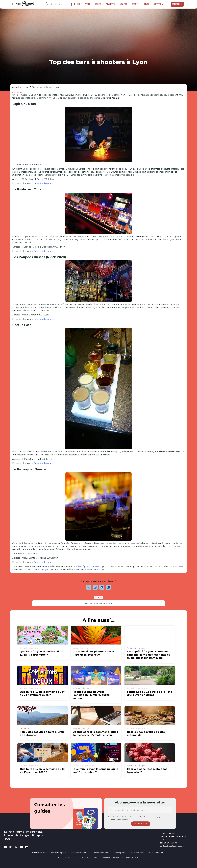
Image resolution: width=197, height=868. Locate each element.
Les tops (26, 87)
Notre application (156, 853)
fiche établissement (44, 183)
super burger (41, 569)
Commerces (110, 4)
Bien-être (123, 4)
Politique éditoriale (101, 853)
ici (39, 243)
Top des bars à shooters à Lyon (46, 87)
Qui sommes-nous (39, 853)
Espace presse (120, 853)
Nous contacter (137, 853)
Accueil (15, 87)
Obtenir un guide (59, 853)
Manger (77, 4)
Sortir (88, 4)
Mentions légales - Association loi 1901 (120, 858)
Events (146, 4)
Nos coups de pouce (80, 853)
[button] (158, 4)
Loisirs (98, 4)
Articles (135, 4)
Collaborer (177, 4)
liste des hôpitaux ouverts (86, 566)
